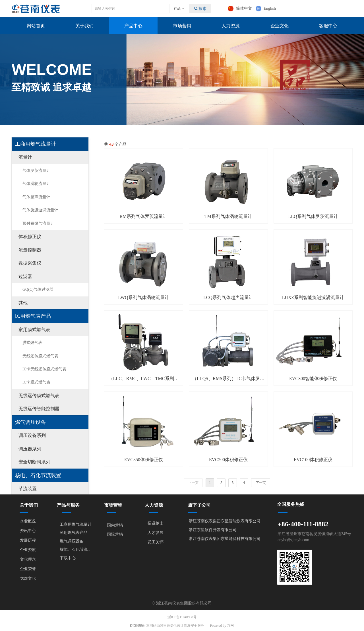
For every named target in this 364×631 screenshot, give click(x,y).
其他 (23, 303)
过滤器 (25, 276)
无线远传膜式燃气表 (40, 356)
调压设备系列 (32, 435)
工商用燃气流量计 (36, 144)
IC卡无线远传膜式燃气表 (44, 369)
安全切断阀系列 (34, 462)
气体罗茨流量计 (36, 171)
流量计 (25, 157)
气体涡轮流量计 (36, 184)
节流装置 (28, 489)
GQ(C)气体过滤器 (38, 289)
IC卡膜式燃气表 (36, 382)
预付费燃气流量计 (38, 223)
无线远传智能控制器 (39, 409)
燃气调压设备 (30, 422)
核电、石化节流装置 (38, 475)
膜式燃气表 (32, 343)
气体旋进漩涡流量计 (40, 210)
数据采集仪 (30, 263)
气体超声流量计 (36, 197)
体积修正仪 (30, 237)
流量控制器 (30, 250)
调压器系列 (30, 449)
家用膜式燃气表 (34, 330)
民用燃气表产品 (33, 316)
